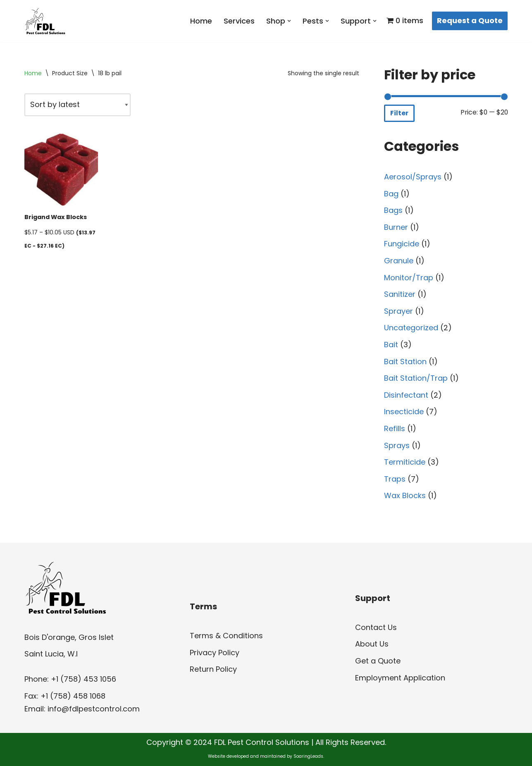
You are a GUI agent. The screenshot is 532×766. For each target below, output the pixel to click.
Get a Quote (378, 661)
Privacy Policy (215, 653)
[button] (289, 21)
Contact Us (376, 627)
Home (201, 21)
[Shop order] (78, 105)
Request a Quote (470, 20)
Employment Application (400, 678)
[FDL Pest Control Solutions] (45, 21)
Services (239, 21)
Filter (399, 113)
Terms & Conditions (226, 636)
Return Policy (213, 669)
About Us (372, 644)
